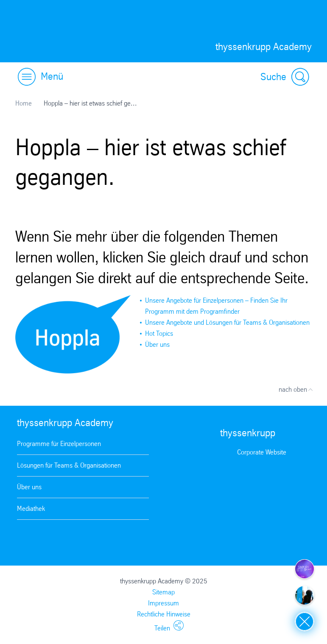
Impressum (163, 603)
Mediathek (31, 509)
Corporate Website (262, 452)
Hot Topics (159, 333)
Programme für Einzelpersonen (59, 444)
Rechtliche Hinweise (164, 614)
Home (24, 103)
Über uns (157, 344)
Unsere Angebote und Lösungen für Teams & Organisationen (227, 322)
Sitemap (163, 592)
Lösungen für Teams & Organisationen (69, 465)
